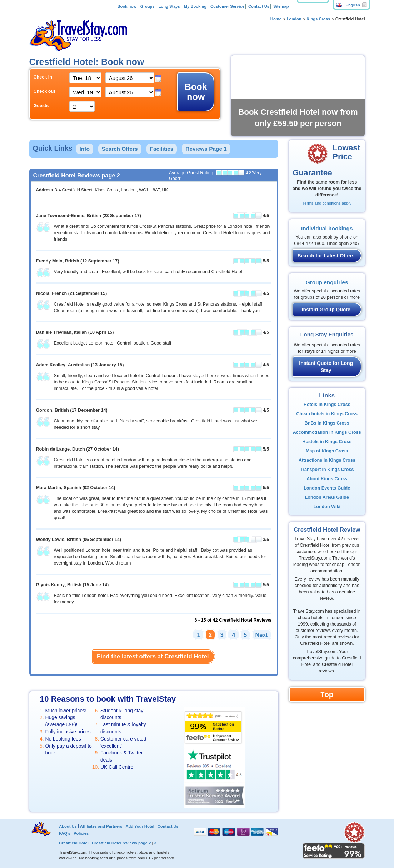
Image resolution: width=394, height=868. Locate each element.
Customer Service (227, 6)
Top (327, 694)
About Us (68, 826)
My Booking (195, 6)
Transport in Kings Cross (327, 470)
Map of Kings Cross (327, 451)
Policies (81, 833)
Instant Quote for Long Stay (326, 367)
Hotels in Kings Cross (327, 405)
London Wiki (327, 507)
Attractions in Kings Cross (327, 460)
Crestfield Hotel (74, 843)
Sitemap (281, 6)
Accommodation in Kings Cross (327, 432)
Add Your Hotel (140, 826)
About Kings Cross (327, 479)
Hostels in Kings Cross (327, 442)
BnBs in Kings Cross (327, 423)
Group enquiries (327, 282)
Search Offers (120, 149)
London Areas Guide (327, 497)
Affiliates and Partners (101, 826)
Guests (41, 106)
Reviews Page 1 (206, 149)
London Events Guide (327, 488)
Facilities (162, 149)
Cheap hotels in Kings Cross (327, 414)
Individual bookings (327, 228)
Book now (127, 6)
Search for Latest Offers (326, 256)
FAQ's (65, 833)
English (348, 5)
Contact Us (259, 6)
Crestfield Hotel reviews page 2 (121, 843)
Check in (43, 77)
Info (85, 149)
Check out (44, 91)
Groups (148, 6)
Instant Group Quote (326, 310)
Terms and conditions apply (327, 203)
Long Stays (169, 6)
